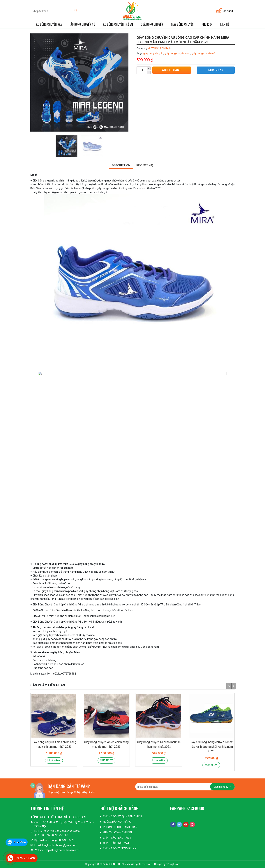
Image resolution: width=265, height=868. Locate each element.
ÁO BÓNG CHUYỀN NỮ (83, 24)
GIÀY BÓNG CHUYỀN (182, 24)
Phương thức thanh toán (120, 827)
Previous (228, 686)
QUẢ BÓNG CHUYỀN (152, 24)
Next (233, 686)
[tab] (121, 166)
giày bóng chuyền (153, 53)
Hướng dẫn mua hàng (117, 822)
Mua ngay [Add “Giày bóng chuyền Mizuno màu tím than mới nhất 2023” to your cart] (159, 760)
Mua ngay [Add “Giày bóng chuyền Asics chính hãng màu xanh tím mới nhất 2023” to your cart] (54, 760)
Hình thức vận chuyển (117, 832)
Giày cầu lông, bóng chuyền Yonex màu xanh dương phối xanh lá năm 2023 (211, 747)
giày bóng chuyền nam (177, 53)
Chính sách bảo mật (116, 843)
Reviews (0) (145, 165)
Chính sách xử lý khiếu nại (120, 848)
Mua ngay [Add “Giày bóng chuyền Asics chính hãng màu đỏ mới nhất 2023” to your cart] (106, 760)
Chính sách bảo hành (117, 838)
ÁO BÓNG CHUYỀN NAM (49, 24)
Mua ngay (215, 70)
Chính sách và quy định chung (123, 816)
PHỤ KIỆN (207, 24)
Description (121, 165)
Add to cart (171, 70)
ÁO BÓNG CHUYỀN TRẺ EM (118, 24)
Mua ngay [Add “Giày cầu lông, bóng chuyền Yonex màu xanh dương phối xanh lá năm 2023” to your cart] (211, 765)
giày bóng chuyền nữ (203, 53)
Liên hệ (225, 24)
